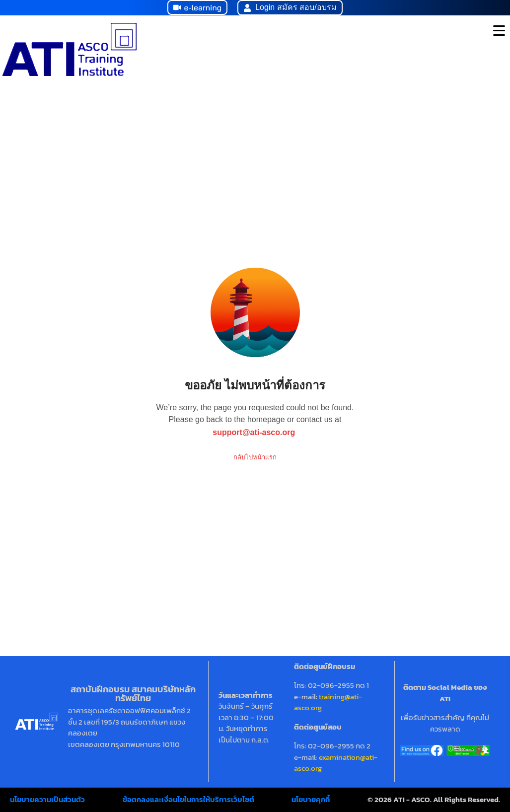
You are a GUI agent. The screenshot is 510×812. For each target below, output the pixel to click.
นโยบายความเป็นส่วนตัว (47, 799)
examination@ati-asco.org (336, 763)
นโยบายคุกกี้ (311, 799)
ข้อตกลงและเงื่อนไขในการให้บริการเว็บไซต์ (188, 799)
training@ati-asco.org (328, 702)
